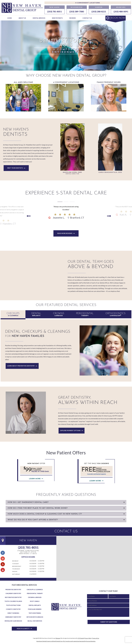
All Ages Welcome (23, 96)
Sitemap (58, 638)
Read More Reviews (65, 233)
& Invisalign (115, 314)
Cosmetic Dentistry (13, 609)
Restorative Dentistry (13, 597)
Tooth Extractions (13, 605)
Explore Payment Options (70, 430)
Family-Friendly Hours (109, 96)
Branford (121, 7)
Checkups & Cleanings (35, 590)
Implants (36, 314)
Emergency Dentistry (13, 617)
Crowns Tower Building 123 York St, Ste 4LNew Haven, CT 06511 (28, 552)
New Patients (57, 18)
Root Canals (35, 601)
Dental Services (39, 18)
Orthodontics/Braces (35, 617)
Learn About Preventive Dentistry (21, 366)
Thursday (16, 569)
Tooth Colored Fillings (13, 601)
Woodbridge (77, 7)
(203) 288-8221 (99, 11)
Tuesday (16, 564)
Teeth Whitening (35, 613)
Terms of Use (96, 638)
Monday (15, 561)
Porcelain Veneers (35, 609)
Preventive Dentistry (13, 590)
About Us (22, 18)
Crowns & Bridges (35, 597)
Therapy (85, 314)
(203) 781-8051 (54, 11)
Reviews (73, 18)
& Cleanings (13, 314)
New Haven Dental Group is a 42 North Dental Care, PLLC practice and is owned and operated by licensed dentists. (66, 641)
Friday (15, 571)
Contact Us (87, 18)
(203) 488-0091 (121, 11)
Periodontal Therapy (35, 593)
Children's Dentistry (13, 593)
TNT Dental (81, 638)
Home (10, 18)
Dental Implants (35, 605)
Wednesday (17, 566)
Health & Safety (23, 629)
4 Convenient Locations (88, 3)
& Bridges (59, 314)
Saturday (16, 574)
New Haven (54, 7)
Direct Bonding (13, 613)
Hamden (99, 7)
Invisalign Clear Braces (13, 621)
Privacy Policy (88, 638)
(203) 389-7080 (77, 11)
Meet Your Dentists (15, 168)
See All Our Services (35, 621)
